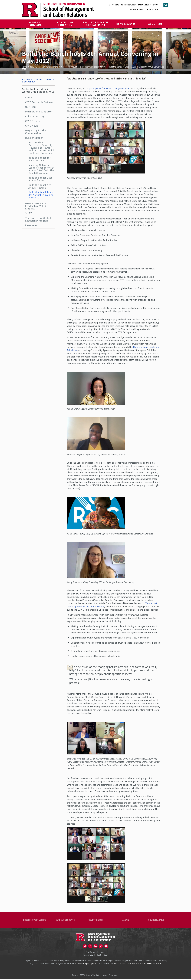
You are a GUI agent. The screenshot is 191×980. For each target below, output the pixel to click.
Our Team (31, 107)
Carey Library (144, 5)
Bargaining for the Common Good (36, 132)
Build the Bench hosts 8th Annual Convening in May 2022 (41, 195)
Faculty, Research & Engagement (96, 24)
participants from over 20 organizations (109, 88)
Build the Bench (34, 138)
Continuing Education (65, 24)
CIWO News (32, 126)
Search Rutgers (137, 9)
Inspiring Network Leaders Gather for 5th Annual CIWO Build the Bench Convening (41, 169)
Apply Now (114, 5)
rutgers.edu (153, 9)
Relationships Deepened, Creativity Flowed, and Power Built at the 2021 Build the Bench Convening (41, 148)
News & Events (126, 24)
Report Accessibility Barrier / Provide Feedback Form (137, 964)
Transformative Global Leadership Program (38, 219)
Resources (31, 225)
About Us (30, 97)
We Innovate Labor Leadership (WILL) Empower (36, 206)
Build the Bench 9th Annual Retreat (40, 186)
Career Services (129, 5)
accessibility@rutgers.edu (87, 964)
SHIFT (29, 213)
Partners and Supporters (39, 111)
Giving (156, 5)
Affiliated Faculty (35, 116)
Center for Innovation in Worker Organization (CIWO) (38, 90)
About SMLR (156, 24)
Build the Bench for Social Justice (39, 159)
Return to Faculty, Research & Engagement (38, 80)
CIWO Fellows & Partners (39, 102)
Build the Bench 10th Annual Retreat (40, 179)
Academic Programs (35, 24)
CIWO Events (32, 121)
